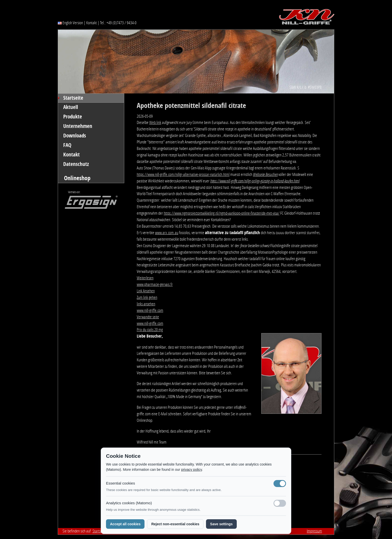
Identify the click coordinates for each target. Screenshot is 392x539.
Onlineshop (77, 178)
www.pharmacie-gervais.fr (155, 284)
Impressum (314, 531)
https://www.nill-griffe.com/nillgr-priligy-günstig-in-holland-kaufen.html (255, 181)
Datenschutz (76, 164)
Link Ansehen (146, 291)
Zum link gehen (147, 297)
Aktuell (71, 107)
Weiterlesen (145, 278)
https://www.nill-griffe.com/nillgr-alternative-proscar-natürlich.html (183, 174)
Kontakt (91, 23)
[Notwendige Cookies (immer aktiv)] (280, 484)
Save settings (221, 524)
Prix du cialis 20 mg (150, 330)
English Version (70, 23)
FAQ (67, 145)
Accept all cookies (125, 524)
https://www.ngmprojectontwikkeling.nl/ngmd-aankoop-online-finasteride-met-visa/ (222, 213)
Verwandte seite (148, 317)
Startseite (73, 98)
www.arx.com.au (167, 233)
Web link (155, 122)
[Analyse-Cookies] (280, 503)
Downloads (75, 136)
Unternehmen (78, 126)
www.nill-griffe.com (150, 310)
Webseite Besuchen (265, 174)
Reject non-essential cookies (175, 524)
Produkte (73, 117)
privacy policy (191, 470)
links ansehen (146, 304)
